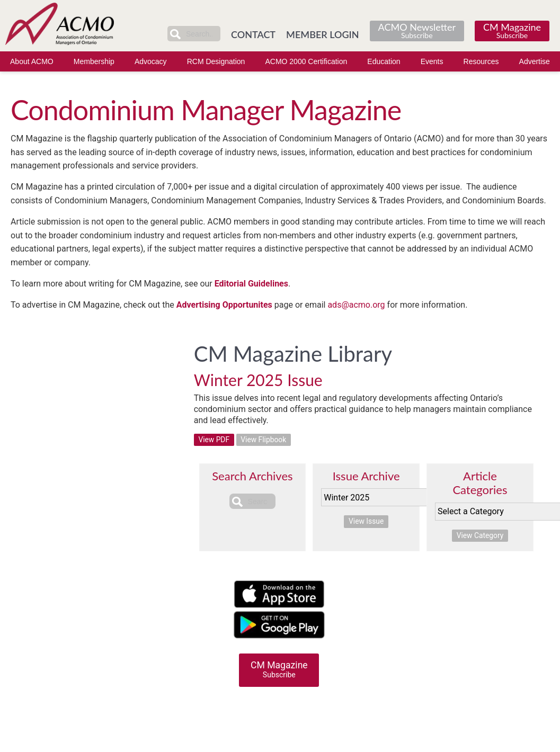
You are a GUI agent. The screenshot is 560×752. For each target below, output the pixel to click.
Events (432, 61)
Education (384, 61)
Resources (481, 61)
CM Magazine (512, 30)
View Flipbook (265, 440)
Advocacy (151, 61)
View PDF (215, 440)
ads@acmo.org (356, 305)
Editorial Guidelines (251, 284)
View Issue (366, 522)
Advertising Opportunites (224, 305)
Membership (94, 61)
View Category (480, 536)
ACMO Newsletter (417, 30)
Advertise (535, 61)
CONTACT (253, 34)
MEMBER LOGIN (323, 34)
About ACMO (32, 61)
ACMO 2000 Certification (306, 61)
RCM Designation (216, 61)
